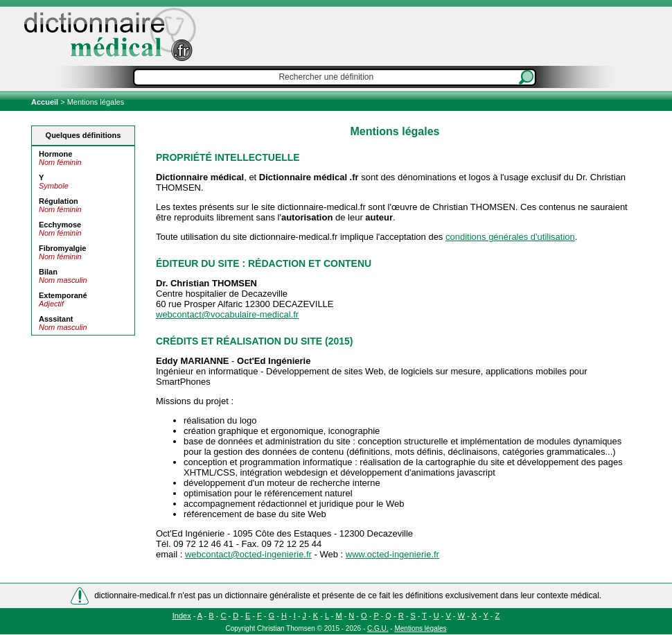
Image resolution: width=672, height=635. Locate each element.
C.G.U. (378, 628)
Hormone (55, 154)
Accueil (46, 102)
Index (182, 616)
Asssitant (56, 319)
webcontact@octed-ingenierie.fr (248, 554)
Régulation (59, 201)
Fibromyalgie (62, 248)
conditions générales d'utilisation (510, 237)
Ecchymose (60, 225)
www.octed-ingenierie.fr (392, 554)
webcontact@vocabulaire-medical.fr (227, 314)
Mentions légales (420, 628)
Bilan (48, 272)
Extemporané (63, 295)
